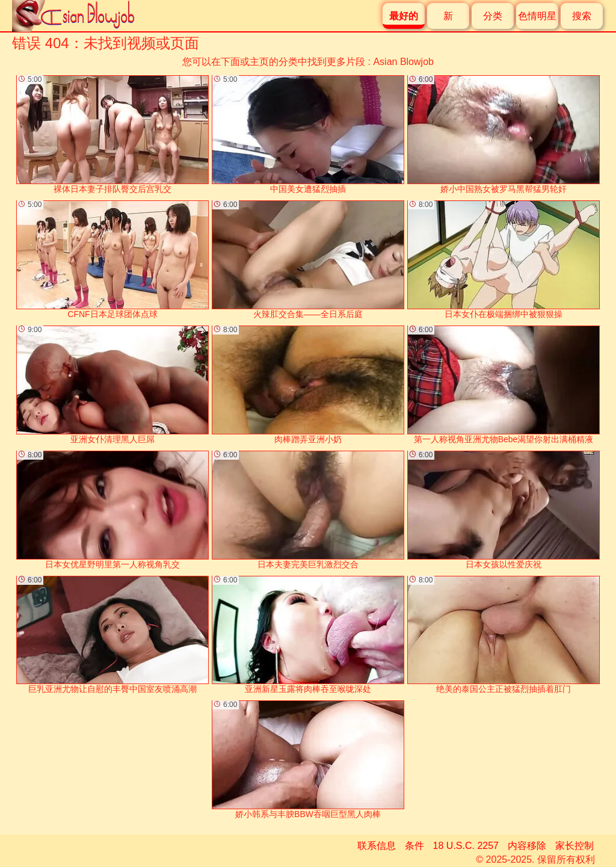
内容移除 (527, 846)
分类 (493, 16)
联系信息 (377, 846)
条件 (414, 846)
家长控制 (574, 846)
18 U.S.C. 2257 (466, 846)
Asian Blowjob (403, 62)
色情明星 (537, 16)
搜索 (582, 16)
